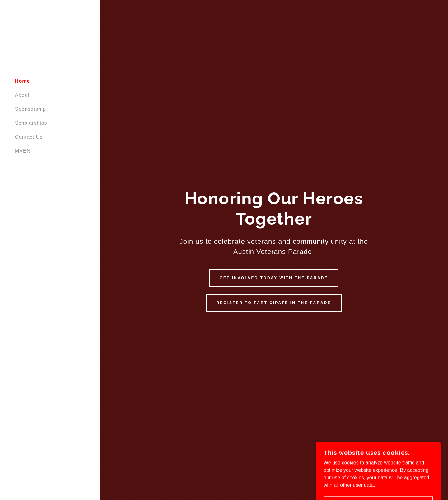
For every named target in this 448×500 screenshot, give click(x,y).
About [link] (22, 95)
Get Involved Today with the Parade (274, 278)
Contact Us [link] (29, 137)
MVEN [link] (23, 151)
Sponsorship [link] (30, 109)
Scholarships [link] (31, 123)
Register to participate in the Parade (274, 303)
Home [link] (22, 81)
